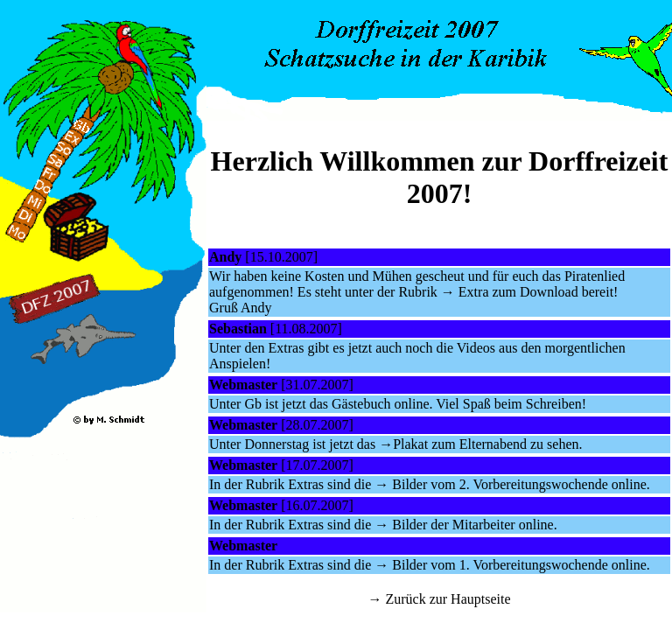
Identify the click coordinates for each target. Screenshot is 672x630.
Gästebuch (361, 404)
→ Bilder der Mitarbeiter (444, 525)
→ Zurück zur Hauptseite (439, 599)
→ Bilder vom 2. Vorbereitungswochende (491, 484)
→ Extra (467, 292)
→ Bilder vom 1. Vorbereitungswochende (491, 565)
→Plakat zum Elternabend (453, 444)
